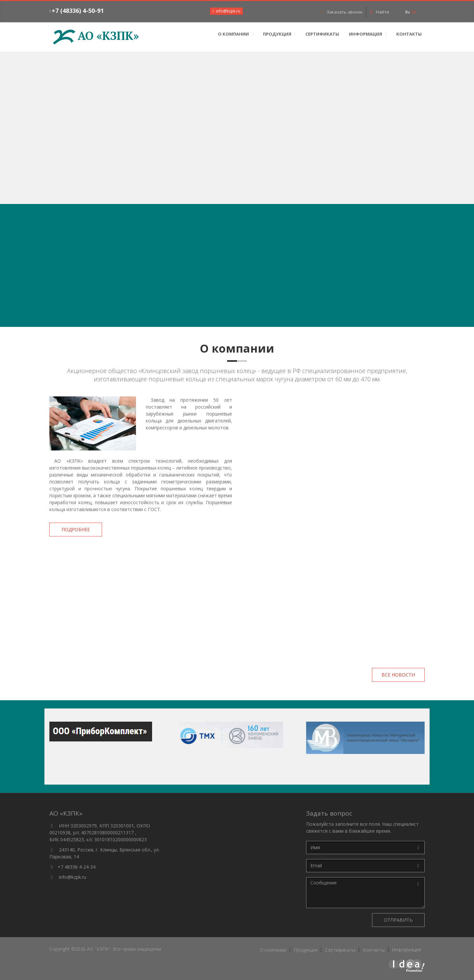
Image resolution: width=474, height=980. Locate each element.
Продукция (277, 34)
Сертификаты (322, 34)
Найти (380, 12)
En (414, 12)
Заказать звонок (342, 12)
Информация (366, 34)
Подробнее (76, 529)
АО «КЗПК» (96, 36)
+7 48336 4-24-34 (77, 867)
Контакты (409, 34)
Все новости (398, 675)
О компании (233, 34)
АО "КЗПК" (99, 949)
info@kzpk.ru (73, 877)
